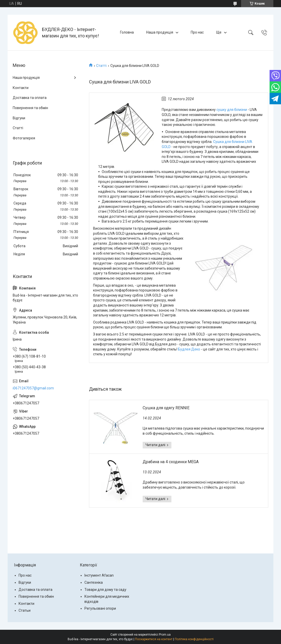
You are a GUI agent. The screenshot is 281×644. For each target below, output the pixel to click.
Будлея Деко (189, 349)
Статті (101, 66)
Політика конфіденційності (194, 639)
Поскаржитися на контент (154, 639)
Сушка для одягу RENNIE (166, 408)
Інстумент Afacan (99, 575)
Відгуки (19, 118)
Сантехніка (94, 582)
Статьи (25, 610)
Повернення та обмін (30, 108)
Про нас (197, 32)
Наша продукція (160, 32)
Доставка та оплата (30, 98)
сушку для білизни (232, 110)
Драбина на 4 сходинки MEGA (171, 462)
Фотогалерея (24, 138)
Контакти (21, 88)
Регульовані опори (100, 608)
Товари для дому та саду (105, 590)
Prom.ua (165, 635)
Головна (127, 32)
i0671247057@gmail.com (33, 388)
